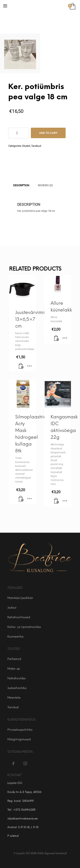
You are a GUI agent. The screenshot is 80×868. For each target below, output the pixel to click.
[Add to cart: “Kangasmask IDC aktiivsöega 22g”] (57, 501)
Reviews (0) (45, 185)
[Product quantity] (19, 133)
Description (21, 185)
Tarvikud (36, 146)
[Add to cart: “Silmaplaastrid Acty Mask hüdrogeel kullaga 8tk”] (21, 499)
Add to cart (48, 133)
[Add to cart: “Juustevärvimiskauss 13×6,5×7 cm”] (21, 366)
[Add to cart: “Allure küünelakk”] (57, 338)
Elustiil (26, 146)
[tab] (21, 185)
